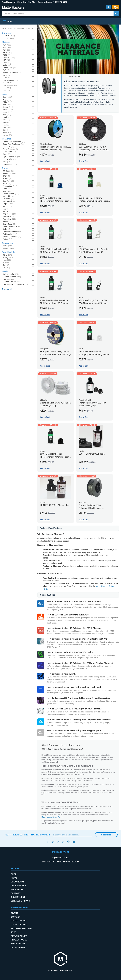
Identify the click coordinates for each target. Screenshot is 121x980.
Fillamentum (10, 186)
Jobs (14, 932)
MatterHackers (11, 194)
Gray (7, 100)
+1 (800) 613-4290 (60, 2)
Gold (6, 130)
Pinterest (69, 842)
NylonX (7, 211)
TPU (7, 88)
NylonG (7, 206)
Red (7, 105)
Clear (7, 127)
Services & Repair (20, 901)
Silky (7, 162)
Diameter (7, 33)
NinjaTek (8, 204)
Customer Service (45, 2)
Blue (7, 115)
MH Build (9, 196)
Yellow (8, 110)
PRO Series (10, 214)
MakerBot (8, 199)
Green (7, 112)
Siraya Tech (9, 224)
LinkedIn (63, 842)
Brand (5, 168)
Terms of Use (18, 944)
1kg (7, 260)
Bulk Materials (11, 274)
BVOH (7, 75)
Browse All (7, 289)
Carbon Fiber (10, 68)
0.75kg (8, 258)
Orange (8, 107)
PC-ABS (7, 83)
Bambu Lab (10, 174)
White (7, 102)
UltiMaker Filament (12, 237)
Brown (7, 122)
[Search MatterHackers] (116, 14)
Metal (7, 65)
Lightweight (9, 159)
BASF (6, 176)
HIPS (6, 78)
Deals (5, 271)
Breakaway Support (12, 73)
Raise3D (8, 222)
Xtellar (7, 229)
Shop (14, 874)
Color (5, 94)
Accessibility (18, 947)
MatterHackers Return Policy (52, 817)
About (14, 913)
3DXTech (8, 171)
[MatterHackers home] (61, 959)
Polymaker (9, 219)
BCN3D (7, 179)
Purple (7, 117)
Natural (7, 135)
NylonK (7, 209)
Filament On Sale (11, 282)
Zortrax (7, 239)
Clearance (9, 279)
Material (6, 42)
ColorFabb (9, 181)
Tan (6, 125)
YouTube (74, 842)
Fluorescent (9, 152)
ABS (7, 47)
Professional (19, 886)
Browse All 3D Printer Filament (18, 28)
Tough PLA (9, 58)
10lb (6, 268)
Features (6, 139)
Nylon (7, 63)
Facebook (47, 842)
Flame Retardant (11, 149)
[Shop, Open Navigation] (8, 21)
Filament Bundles (12, 277)
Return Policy (19, 936)
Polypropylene (10, 85)
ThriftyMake (10, 234)
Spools (8, 248)
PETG (7, 53)
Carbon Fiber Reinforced (14, 142)
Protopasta (9, 217)
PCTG (6, 55)
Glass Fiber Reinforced (13, 144)
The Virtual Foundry (12, 232)
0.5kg (7, 255)
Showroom (17, 882)
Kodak (7, 189)
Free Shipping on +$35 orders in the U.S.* (19, 2)
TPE (6, 91)
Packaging (7, 243)
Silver (7, 132)
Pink (6, 120)
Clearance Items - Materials (15, 285)
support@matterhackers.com (61, 862)
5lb (6, 265)
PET (6, 50)
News (14, 878)
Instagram (58, 842)
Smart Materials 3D (12, 227)
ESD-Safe (8, 147)
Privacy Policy (19, 940)
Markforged (9, 201)
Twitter (53, 842)
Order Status (18, 921)
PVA (6, 70)
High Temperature (12, 157)
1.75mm (9, 36)
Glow (7, 154)
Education (17, 889)
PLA (7, 45)
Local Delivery (19, 925)
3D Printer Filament (73, 76)
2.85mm (8, 38)
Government (18, 897)
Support (16, 893)
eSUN (7, 184)
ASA (6, 60)
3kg (6, 263)
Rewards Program (21, 928)
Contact (16, 917)
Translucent (10, 164)
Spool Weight (9, 252)
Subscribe (106, 835)
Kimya (7, 191)
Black (7, 97)
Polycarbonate (10, 80)
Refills (8, 246)
